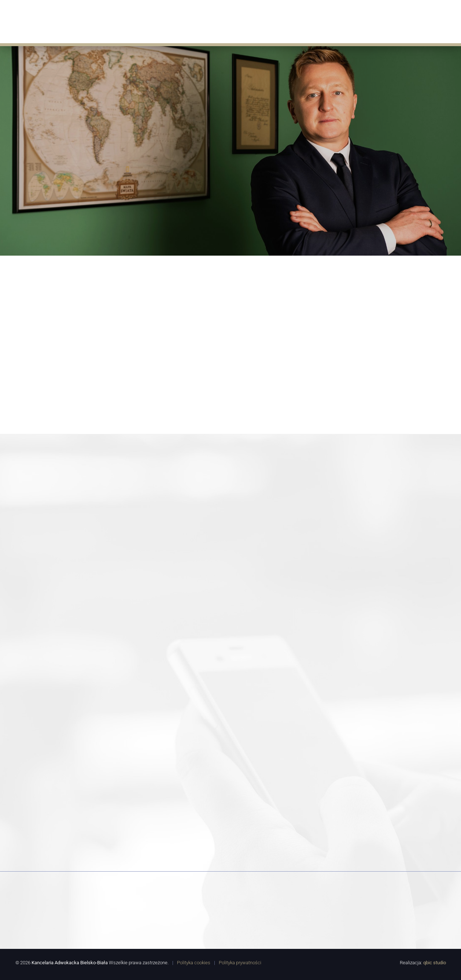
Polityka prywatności (240, 962)
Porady (331, 21)
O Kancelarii (159, 21)
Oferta (198, 21)
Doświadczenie (288, 21)
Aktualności (237, 21)
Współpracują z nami (384, 21)
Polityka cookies (194, 962)
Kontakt (438, 21)
